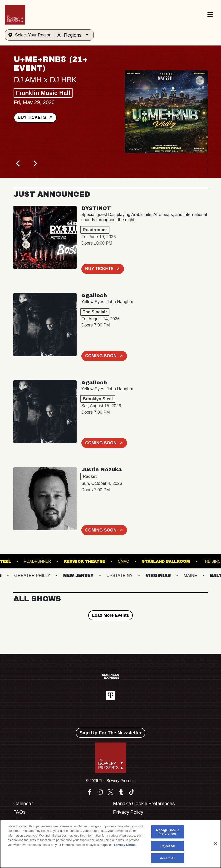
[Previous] (19, 163)
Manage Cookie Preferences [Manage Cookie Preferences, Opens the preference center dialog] (168, 832)
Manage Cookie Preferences (144, 803)
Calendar (23, 803)
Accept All (167, 858)
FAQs (20, 812)
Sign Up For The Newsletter (110, 733)
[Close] (216, 843)
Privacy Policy (128, 812)
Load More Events (110, 615)
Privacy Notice (125, 845)
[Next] (35, 163)
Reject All (167, 846)
